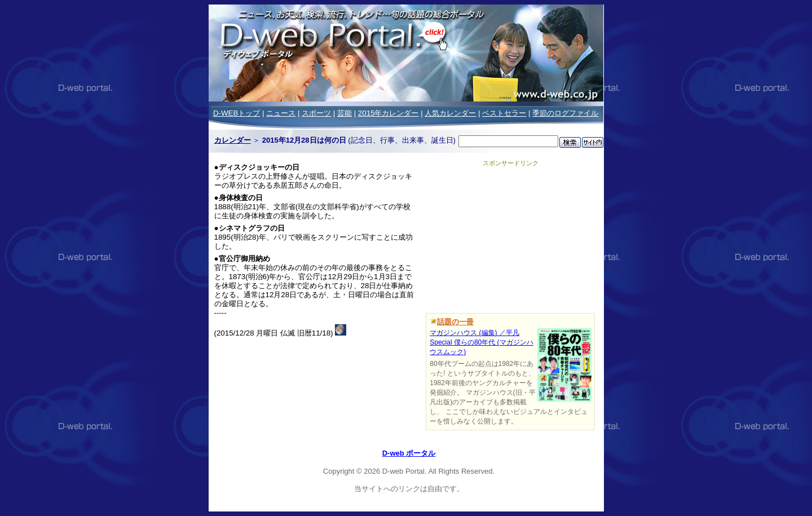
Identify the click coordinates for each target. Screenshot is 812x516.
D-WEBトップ (237, 113)
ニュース (281, 113)
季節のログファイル (565, 113)
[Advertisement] (510, 238)
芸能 (345, 113)
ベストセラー (504, 113)
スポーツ (316, 113)
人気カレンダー (450, 113)
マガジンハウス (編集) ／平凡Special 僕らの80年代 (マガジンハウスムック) (481, 342)
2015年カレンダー (389, 113)
